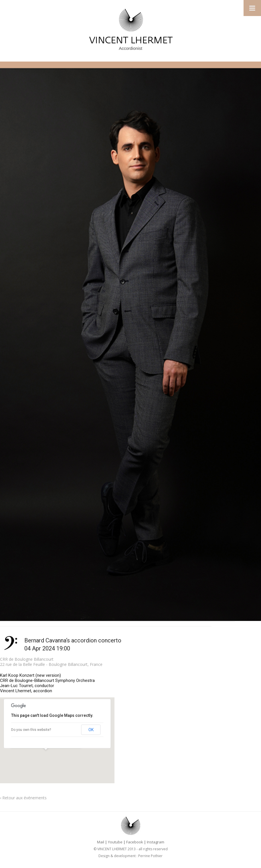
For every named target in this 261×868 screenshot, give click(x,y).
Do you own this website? (31, 730)
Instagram (156, 842)
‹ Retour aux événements (23, 798)
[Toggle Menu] (252, 8)
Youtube (115, 842)
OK (91, 730)
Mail (101, 842)
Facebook (135, 842)
